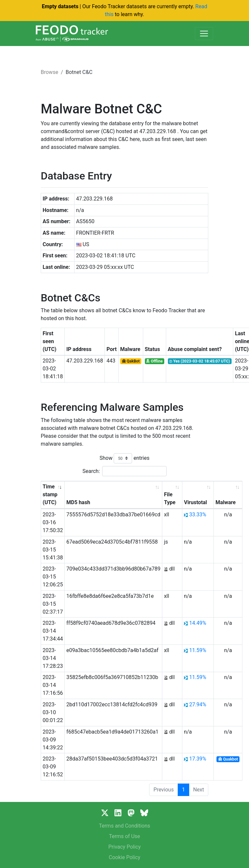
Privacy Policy (125, 847)
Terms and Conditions (125, 826)
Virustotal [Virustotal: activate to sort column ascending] (195, 502)
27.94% (198, 704)
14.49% (198, 623)
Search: (125, 471)
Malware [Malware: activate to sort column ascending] (226, 502)
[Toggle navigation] (204, 34)
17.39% (198, 759)
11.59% (198, 650)
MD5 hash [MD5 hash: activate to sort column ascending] (78, 502)
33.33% (198, 515)
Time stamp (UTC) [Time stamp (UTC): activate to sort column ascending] (50, 494)
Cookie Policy (125, 857)
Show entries (125, 458)
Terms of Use (125, 836)
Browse (49, 72)
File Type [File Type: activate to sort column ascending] (170, 498)
